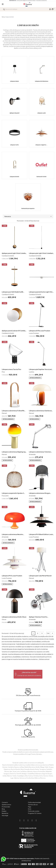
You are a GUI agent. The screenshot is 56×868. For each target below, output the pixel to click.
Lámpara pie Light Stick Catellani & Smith (41, 253)
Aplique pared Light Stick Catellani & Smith (14, 253)
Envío (30, 809)
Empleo (4, 811)
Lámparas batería (14, 177)
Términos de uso (33, 805)
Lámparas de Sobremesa (42, 81)
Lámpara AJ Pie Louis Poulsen (40, 331)
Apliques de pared (14, 113)
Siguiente (52, 633)
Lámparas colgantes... (42, 145)
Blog (3, 809)
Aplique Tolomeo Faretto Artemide (38, 617)
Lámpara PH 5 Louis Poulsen (12, 576)
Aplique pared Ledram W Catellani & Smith (14, 331)
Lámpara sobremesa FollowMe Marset (13, 411)
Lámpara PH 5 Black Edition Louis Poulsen (41, 535)
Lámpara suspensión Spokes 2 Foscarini (13, 493)
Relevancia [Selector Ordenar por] (28, 216)
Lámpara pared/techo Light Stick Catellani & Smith (41, 292)
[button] (28, 674)
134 (48, 633)
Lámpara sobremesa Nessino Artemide (12, 535)
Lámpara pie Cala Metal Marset (40, 576)
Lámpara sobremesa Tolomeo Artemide (40, 452)
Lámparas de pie (14, 81)
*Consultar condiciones (41, 1)
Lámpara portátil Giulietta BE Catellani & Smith (12, 292)
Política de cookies (34, 811)
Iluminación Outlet (42, 177)
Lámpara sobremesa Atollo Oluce (14, 617)
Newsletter (5, 813)
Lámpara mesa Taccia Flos (11, 369)
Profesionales (6, 807)
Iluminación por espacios (28, 208)
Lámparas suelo (42, 113)
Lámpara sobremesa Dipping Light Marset (14, 452)
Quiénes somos (6, 805)
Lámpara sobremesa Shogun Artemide (39, 493)
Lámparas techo (14, 145)
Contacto (5, 802)
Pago (30, 807)
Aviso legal (5, 815)
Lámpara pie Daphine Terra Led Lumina (40, 370)
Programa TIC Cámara (35, 813)
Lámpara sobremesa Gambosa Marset (40, 411)
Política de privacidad (34, 802)
